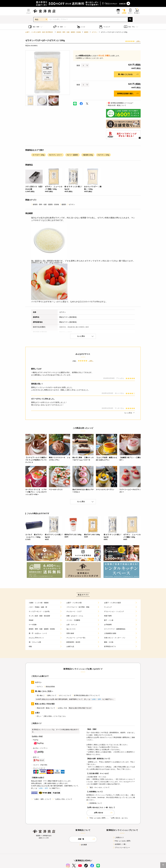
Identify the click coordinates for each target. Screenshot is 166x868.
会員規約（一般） (120, 844)
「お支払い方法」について (62, 799)
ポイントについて (64, 695)
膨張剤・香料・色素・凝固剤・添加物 (69, 32)
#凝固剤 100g (88, 155)
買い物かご (40, 695)
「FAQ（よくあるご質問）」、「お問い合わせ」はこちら (107, 818)
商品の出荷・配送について (116, 105)
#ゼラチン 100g (103, 155)
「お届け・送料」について (41, 799)
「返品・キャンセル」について (98, 787)
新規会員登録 (49, 687)
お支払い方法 (62, 708)
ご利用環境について (94, 803)
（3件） (138, 41)
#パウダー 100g (39, 155)
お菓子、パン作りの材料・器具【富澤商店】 (39, 32)
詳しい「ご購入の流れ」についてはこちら (50, 716)
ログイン (39, 687)
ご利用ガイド (118, 838)
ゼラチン (95, 32)
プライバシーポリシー (122, 848)
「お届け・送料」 (96, 699)
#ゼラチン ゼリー (56, 155)
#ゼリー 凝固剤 (72, 155)
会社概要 (83, 845)
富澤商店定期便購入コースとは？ (120, 103)
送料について (51, 695)
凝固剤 (86, 32)
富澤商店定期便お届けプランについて (86, 695)
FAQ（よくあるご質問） (122, 841)
